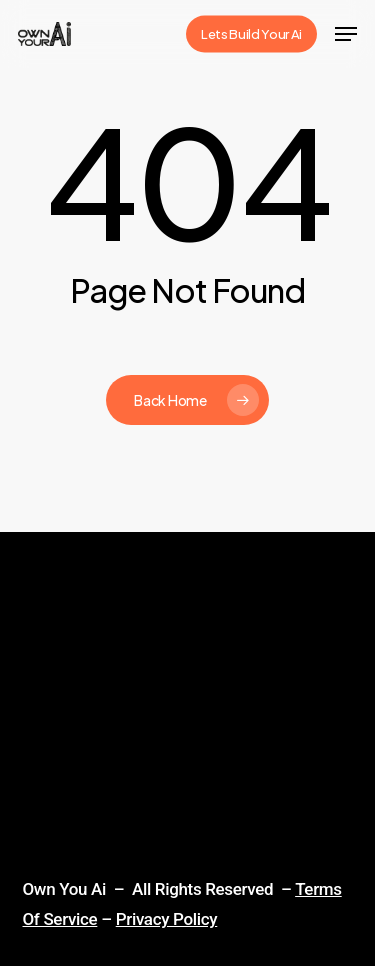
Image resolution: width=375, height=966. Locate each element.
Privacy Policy (167, 919)
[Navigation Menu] (346, 34)
